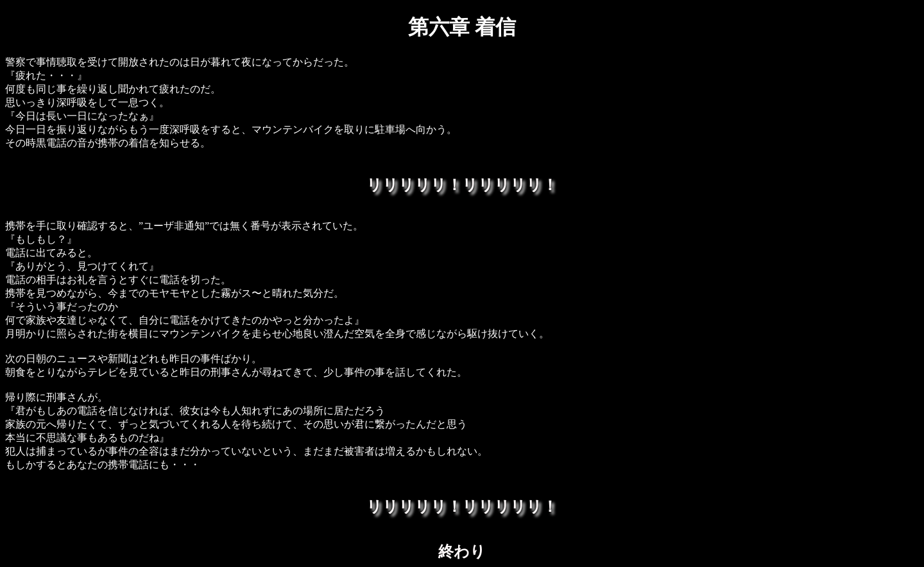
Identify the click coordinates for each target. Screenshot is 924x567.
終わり (462, 552)
